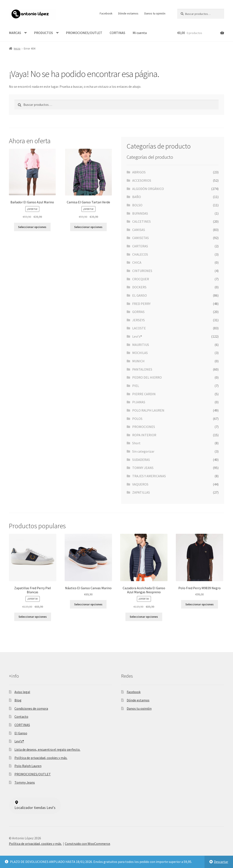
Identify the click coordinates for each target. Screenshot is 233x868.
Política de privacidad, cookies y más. (41, 758)
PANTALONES (142, 369)
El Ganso (21, 733)
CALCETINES (141, 221)
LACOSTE (139, 328)
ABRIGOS (139, 172)
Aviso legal (22, 692)
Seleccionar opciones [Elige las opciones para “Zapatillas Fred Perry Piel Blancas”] (33, 617)
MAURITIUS (141, 345)
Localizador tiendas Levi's (35, 805)
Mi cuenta (140, 33)
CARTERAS (140, 246)
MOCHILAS (140, 353)
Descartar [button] (221, 862)
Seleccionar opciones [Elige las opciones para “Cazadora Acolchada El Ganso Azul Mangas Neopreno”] (144, 617)
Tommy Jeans (25, 782)
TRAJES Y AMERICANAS (149, 476)
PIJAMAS (139, 402)
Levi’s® (19, 741)
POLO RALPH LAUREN (148, 410)
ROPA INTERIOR (144, 435)
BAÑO (137, 197)
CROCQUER (141, 279)
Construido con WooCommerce (87, 844)
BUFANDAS (140, 213)
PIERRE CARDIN (144, 394)
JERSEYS (139, 320)
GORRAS (138, 312)
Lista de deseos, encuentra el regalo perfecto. (47, 749)
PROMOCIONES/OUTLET (84, 33)
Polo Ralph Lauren (28, 766)
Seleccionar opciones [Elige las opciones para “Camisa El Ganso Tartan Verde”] (88, 227)
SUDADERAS (141, 460)
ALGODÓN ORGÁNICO (148, 189)
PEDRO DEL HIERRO (147, 377)
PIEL (136, 386)
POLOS (137, 419)
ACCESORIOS (142, 180)
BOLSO (137, 205)
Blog (18, 700)
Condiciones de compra (31, 708)
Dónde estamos (128, 13)
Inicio (17, 48)
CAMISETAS (141, 238)
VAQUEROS (140, 484)
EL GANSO (140, 295)
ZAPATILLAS (141, 492)
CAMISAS (139, 230)
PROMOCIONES (144, 427)
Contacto (21, 716)
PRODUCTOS (43, 33)
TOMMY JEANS (143, 468)
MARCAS (15, 33)
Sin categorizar (143, 451)
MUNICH (138, 361)
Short (136, 443)
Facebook (106, 13)
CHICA (137, 262)
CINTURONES (142, 271)
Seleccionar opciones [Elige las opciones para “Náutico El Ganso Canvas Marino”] (88, 604)
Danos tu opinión (155, 13)
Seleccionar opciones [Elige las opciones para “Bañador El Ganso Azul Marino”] (32, 227)
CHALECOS (140, 254)
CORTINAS (117, 33)
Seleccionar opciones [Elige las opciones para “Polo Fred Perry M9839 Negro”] (200, 604)
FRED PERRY (141, 304)
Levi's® (137, 336)
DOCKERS (139, 287)
